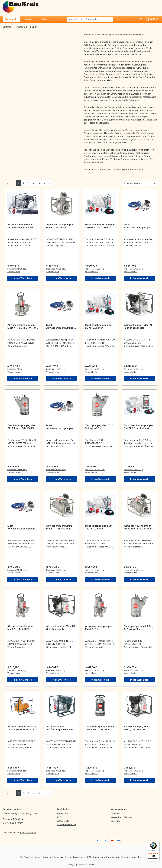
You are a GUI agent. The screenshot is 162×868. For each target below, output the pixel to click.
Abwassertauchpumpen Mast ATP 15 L (99, 628)
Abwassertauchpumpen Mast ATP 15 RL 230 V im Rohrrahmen (138, 527)
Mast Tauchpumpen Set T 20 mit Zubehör (100, 326)
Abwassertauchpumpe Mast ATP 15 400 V (20, 628)
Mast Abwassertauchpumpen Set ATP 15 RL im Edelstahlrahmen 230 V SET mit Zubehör (60, 326)
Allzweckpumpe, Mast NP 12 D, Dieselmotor (139, 326)
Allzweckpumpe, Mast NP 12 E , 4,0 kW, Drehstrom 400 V (22, 728)
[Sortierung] (140, 183)
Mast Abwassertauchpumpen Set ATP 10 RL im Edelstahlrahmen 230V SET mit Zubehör (21, 527)
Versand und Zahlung (121, 817)
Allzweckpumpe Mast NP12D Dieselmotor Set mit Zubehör (23, 226)
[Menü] (158, 842)
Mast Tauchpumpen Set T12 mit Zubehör (99, 527)
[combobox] (90, 19)
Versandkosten (72, 857)
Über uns (115, 814)
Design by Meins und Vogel (81, 864)
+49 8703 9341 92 (13, 819)
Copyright (115, 821)
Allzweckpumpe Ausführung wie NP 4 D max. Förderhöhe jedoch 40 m (60, 728)
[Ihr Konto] (141, 19)
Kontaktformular (28, 832)
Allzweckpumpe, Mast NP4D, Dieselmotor (137, 728)
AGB (59, 817)
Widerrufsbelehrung (67, 825)
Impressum (62, 814)
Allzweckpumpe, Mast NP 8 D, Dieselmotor (61, 628)
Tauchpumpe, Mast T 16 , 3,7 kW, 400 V (138, 628)
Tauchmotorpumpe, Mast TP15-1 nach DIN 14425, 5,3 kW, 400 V (22, 427)
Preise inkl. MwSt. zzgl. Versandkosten (17, 270)
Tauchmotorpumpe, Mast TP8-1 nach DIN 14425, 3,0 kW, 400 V (100, 728)
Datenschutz (63, 821)
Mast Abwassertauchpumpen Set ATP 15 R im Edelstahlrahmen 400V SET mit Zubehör (138, 226)
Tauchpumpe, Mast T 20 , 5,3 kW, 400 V (100, 427)
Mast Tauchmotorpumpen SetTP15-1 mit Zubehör (100, 226)
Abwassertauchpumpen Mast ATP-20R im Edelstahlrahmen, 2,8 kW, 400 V (61, 226)
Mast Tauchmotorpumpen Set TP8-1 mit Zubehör (139, 427)
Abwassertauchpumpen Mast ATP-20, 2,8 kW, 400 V (22, 326)
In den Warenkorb (23, 278)
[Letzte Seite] (49, 183)
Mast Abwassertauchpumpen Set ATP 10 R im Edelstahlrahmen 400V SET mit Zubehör (60, 427)
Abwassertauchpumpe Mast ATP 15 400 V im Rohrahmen (59, 527)
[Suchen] (116, 19)
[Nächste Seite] (44, 183)
